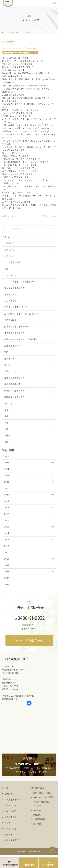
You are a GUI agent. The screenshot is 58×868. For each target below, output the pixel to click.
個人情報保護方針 (12, 840)
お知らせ (8, 256)
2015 (7, 527)
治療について (10, 371)
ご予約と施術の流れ (13, 800)
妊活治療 (37, 810)
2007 (7, 578)
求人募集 (8, 835)
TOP (6, 788)
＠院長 (7, 442)
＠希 (6, 423)
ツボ (6, 269)
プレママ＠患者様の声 (14, 288)
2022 (7, 482)
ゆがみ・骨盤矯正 (41, 802)
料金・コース (10, 805)
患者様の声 (9, 359)
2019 (7, 501)
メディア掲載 (10, 294)
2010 (7, 559)
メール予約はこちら (31, 640)
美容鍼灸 (37, 815)
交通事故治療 (39, 819)
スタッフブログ (14, 32)
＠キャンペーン (11, 410)
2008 (7, 572)
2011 (7, 552)
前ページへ (10, 216)
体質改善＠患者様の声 (14, 333)
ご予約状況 (9, 794)
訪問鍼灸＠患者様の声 (14, 397)
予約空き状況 (10, 320)
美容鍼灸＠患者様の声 (14, 391)
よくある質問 (10, 817)
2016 (7, 520)
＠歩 (6, 429)
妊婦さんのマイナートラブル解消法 (21, 339)
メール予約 (48, 865)
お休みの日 (9, 243)
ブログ (7, 823)
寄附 (6, 352)
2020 (7, 495)
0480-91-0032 (31, 618)
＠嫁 (6, 416)
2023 (7, 476)
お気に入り (9, 250)
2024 (7, 469)
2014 (7, 533)
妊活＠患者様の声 (12, 346)
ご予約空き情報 (10, 865)
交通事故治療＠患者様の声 (16, 327)
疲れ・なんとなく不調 (43, 797)
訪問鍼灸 (37, 824)
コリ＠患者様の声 (12, 262)
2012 (7, 546)
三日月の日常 (10, 301)
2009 (7, 565)
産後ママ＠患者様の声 (14, 378)
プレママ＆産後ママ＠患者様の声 (20, 282)
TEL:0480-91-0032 (11, 673)
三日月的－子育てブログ (15, 307)
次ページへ (48, 216)
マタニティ (38, 806)
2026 (7, 456)
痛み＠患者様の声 (12, 384)
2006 (7, 584)
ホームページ (16, 168)
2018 (7, 508)
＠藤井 (7, 435)
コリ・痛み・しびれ (42, 793)
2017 (7, 514)
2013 (7, 540)
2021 (7, 488)
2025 (7, 463)
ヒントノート (10, 275)
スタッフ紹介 (10, 811)
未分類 (7, 365)
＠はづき (8, 403)
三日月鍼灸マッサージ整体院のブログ (20, 52)
